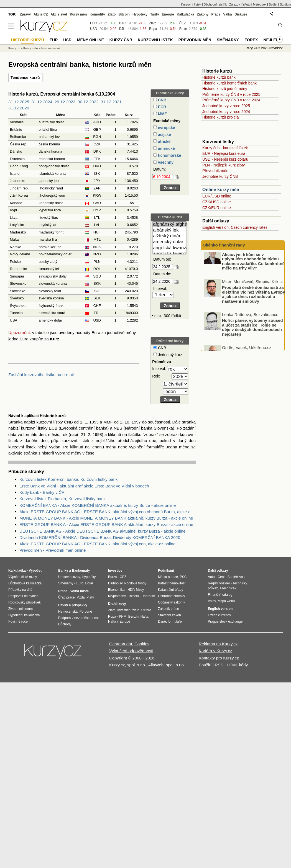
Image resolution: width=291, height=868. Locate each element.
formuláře (175, 622)
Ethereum (148, 596)
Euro (80, 583)
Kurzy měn (78, 14)
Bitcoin (124, 14)
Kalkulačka (186, 14)
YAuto (247, 4)
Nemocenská (68, 612)
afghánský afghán (169, 224)
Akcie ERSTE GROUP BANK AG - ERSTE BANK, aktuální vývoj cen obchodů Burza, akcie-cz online (108, 512)
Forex (251, 40)
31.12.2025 (19, 102)
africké (164, 142)
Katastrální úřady (171, 590)
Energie (168, 14)
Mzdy (140, 590)
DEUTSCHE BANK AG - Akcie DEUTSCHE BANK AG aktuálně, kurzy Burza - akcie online (102, 531)
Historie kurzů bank (219, 77)
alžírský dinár (169, 236)
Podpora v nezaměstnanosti (79, 618)
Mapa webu (226, 601)
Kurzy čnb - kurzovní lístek (225, 148)
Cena (222, 577)
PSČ (183, 577)
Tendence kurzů (25, 78)
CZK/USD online (217, 202)
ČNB (162, 100)
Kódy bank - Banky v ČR (42, 492)
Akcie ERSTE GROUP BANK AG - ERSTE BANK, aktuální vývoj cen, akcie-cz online (97, 544)
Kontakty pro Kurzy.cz (219, 658)
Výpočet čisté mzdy (23, 577)
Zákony (203, 14)
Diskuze (241, 14)
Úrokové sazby (69, 577)
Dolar (89, 583)
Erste (183, 29)
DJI (122, 29)
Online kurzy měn (221, 190)
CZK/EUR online (217, 208)
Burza (112, 577)
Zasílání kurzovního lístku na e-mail (41, 375)
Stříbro (146, 610)
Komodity (97, 14)
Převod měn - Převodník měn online (53, 550)
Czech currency (219, 615)
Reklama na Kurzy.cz (218, 644)
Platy (90, 597)
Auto (211, 577)
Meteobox (260, 4)
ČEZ (183, 23)
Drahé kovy (117, 604)
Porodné (86, 612)
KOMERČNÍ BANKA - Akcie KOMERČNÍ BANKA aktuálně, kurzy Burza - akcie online (98, 505)
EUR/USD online (217, 196)
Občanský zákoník (172, 602)
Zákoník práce (169, 609)
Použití (205, 665)
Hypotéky (140, 14)
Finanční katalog (220, 595)
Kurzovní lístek (191, 4)
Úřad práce (66, 597)
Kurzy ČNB (121, 40)
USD (94, 29)
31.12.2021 (111, 102)
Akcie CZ (41, 14)
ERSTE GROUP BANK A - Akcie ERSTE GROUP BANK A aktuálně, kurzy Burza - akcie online (106, 524)
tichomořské (169, 155)
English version (220, 609)
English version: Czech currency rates (235, 227)
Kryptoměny (117, 596)
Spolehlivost (237, 577)
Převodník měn (215, 171)
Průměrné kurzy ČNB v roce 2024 (231, 100)
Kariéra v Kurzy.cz (215, 651)
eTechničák (228, 588)
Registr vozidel (219, 583)
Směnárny (228, 40)
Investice (115, 571)
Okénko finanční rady (224, 245)
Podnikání (166, 571)
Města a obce (168, 577)
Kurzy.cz (14, 48)
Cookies (142, 644)
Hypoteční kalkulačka (24, 615)
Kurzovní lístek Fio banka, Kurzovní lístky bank (62, 499)
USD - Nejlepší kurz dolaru (225, 159)
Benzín (133, 617)
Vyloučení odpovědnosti (131, 651)
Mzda (81, 597)
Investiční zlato (128, 610)
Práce (216, 14)
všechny (165, 162)
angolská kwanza (169, 248)
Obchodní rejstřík (215, 4)
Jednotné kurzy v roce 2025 (226, 106)
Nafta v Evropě (119, 622)
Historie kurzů (51, 48)
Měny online (90, 40)
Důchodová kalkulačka (25, 583)
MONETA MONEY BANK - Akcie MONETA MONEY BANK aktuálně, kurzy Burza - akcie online (106, 518)
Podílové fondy (135, 583)
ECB (161, 107)
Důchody (65, 624)
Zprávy (25, 14)
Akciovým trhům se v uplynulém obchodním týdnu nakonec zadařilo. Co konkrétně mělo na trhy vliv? (253, 268)
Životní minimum (21, 609)
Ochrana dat (121, 644)
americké (166, 148)
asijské (164, 135)
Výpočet (35, 571)
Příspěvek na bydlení (24, 596)
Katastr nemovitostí (172, 583)
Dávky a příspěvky (73, 605)
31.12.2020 (19, 108)
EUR (94, 23)
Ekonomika (116, 590)
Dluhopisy (115, 583)
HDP (131, 590)
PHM (123, 617)
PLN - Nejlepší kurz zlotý (224, 165)
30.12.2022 (88, 102)
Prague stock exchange (225, 622)
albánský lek (169, 230)
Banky (63, 571)
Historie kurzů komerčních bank (229, 83)
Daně (162, 622)
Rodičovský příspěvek (25, 602)
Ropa (153, 29)
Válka (227, 14)
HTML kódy (237, 665)
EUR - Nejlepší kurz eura (224, 153)
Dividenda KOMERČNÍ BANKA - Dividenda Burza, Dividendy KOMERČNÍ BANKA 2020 (100, 537)
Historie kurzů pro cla (221, 117)
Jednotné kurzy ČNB (220, 176)
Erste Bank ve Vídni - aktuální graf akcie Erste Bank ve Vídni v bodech (84, 486)
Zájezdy (235, 4)
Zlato (153, 23)
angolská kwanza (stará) (169, 254)
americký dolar (169, 242)
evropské (166, 128)
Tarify (155, 14)
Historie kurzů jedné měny (225, 89)
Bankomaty (81, 571)
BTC (122, 23)
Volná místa (79, 591)
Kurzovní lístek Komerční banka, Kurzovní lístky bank (68, 479)
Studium (285, 4)
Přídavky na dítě (20, 590)
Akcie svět (59, 14)
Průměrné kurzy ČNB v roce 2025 (231, 94)
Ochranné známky (171, 596)
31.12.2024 (42, 102)
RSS (219, 665)
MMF (162, 114)
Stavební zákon (169, 615)
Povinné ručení (19, 622)
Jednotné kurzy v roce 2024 (226, 112)
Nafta (145, 617)
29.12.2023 (65, 102)
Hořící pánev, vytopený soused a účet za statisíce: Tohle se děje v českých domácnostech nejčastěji (252, 334)
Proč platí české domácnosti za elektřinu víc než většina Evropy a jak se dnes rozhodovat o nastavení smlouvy (254, 301)
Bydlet (273, 4)
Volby (212, 601)
